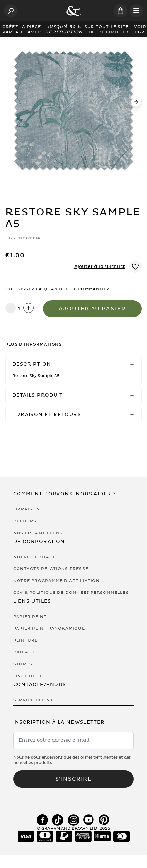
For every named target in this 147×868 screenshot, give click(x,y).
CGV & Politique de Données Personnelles (71, 593)
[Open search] (11, 11)
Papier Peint (30, 617)
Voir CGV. (140, 29)
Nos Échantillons (38, 533)
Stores (23, 664)
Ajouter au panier (92, 309)
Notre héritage (35, 557)
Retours (25, 521)
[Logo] (73, 11)
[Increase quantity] (29, 309)
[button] (73, 364)
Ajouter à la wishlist (100, 266)
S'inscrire (74, 779)
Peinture (26, 640)
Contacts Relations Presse (51, 569)
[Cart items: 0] (120, 11)
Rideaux (24, 652)
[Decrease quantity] (10, 309)
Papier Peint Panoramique (49, 628)
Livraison (27, 509)
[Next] (136, 102)
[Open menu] (136, 11)
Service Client (33, 700)
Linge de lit (29, 676)
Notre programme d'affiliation (56, 581)
